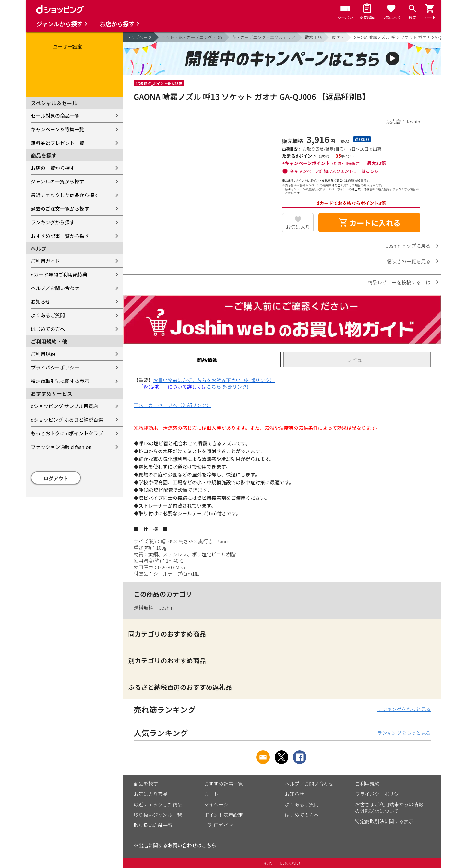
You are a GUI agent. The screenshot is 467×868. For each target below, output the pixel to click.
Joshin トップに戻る (408, 246)
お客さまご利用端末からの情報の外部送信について (389, 808)
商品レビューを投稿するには (399, 282)
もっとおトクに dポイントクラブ (67, 433)
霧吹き (338, 37)
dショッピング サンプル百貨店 (64, 406)
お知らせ (41, 302)
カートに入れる (369, 223)
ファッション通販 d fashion (61, 447)
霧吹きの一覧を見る (409, 261)
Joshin (166, 608)
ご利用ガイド (45, 261)
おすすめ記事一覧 (223, 784)
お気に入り (298, 227)
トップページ (139, 37)
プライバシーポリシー (55, 367)
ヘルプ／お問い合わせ (55, 288)
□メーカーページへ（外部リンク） (173, 405)
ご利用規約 (43, 354)
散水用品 (313, 37)
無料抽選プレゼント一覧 (58, 143)
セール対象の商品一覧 (55, 116)
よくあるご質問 (48, 315)
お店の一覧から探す (53, 168)
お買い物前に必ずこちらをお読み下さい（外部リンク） (214, 380)
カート (211, 794)
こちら (209, 845)
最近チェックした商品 (158, 804)
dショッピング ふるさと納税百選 (67, 420)
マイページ (216, 804)
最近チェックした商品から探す (65, 195)
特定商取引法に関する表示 (60, 381)
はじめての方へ (48, 329)
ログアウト (56, 478)
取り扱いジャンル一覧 (158, 815)
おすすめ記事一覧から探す (60, 236)
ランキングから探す (53, 222)
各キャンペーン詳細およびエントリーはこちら (334, 171)
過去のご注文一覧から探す (60, 209)
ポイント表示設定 (223, 815)
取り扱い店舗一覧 (153, 825)
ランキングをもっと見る (404, 709)
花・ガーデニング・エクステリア (264, 37)
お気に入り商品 (151, 794)
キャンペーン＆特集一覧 (57, 129)
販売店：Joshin (403, 121)
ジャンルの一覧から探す (57, 181)
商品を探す (146, 784)
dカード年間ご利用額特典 (59, 274)
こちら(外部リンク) (228, 387)
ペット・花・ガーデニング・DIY (192, 37)
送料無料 (143, 608)
